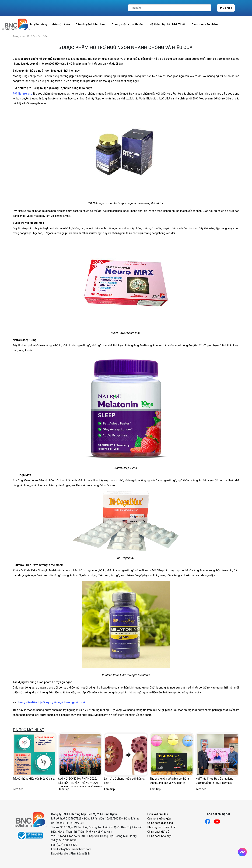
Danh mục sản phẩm (205, 24)
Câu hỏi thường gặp (159, 819)
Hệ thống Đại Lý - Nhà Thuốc (168, 24)
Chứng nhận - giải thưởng (128, 24)
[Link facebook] (210, 820)
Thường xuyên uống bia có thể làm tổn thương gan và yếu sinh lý (170, 781)
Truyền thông (38, 24)
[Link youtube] (219, 820)
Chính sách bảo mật (159, 836)
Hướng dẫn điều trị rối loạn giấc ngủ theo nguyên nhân (52, 702)
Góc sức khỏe (61, 24)
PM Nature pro (23, 94)
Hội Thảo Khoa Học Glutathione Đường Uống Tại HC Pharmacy (214, 781)
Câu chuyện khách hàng (91, 24)
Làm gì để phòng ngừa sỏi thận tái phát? (125, 781)
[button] (235, 762)
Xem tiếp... (19, 789)
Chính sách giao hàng (160, 823)
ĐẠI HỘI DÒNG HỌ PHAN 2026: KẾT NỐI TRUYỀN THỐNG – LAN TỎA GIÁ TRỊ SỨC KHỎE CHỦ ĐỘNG (80, 782)
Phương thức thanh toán (162, 827)
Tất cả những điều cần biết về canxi (34, 779)
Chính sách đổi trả (158, 832)
